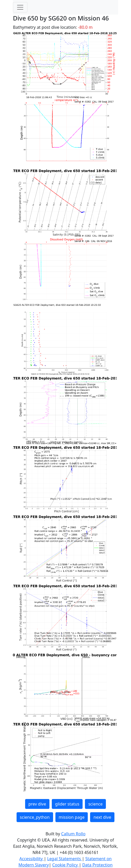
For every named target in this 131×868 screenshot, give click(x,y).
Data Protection (97, 865)
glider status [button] (67, 804)
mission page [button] (72, 817)
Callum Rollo (73, 834)
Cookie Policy (66, 865)
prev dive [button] (37, 804)
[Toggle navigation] (20, 7)
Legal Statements (64, 859)
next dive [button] (102, 817)
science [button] (95, 804)
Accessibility (32, 859)
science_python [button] (35, 817)
